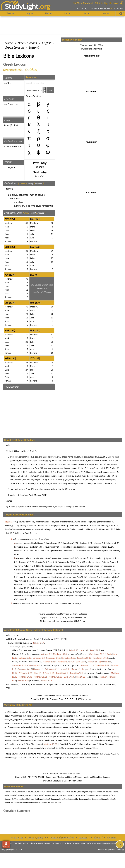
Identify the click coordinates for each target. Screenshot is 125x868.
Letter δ (34, 47)
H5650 (36, 639)
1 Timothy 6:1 (97, 551)
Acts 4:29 (98, 581)
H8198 (63, 639)
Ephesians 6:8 (99, 543)
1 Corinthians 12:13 (70, 543)
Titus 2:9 (108, 551)
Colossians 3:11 (113, 543)
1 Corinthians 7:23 (83, 558)
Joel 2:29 (109, 529)
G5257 (59, 684)
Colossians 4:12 (103, 573)
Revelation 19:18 (52, 547)
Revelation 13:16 (36, 547)
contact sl (84, 837)
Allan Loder (77, 781)
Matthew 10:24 (106, 547)
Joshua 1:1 (26, 584)
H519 (56, 639)
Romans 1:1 (83, 570)
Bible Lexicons (27, 43)
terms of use (16, 837)
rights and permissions (62, 837)
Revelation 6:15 (21, 547)
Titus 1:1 (31, 573)
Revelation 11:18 (22, 588)
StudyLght (22, 6)
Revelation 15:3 (38, 584)
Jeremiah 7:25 (63, 584)
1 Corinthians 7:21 (52, 543)
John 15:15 (45, 551)
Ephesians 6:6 (94, 577)
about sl (98, 837)
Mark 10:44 (75, 596)
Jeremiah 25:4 (77, 584)
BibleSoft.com (79, 621)
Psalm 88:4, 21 (81, 592)
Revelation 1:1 (91, 584)
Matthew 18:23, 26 (48, 603)
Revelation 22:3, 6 (39, 592)
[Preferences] (121, 13)
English (47, 43)
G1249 (22, 684)
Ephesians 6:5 (56, 551)
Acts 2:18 (96, 529)
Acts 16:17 (108, 581)
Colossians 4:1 (84, 551)
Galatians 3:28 (86, 543)
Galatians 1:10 (95, 570)
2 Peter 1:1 (50, 573)
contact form (114, 843)
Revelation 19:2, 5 (22, 592)
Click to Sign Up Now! (107, 3)
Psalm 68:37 (67, 592)
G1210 (14, 125)
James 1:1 (40, 573)
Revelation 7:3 (108, 588)
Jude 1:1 (23, 577)
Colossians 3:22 (70, 551)
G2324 (42, 684)
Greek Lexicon (14, 47)
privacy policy (35, 837)
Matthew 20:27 (62, 596)
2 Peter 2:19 (52, 562)
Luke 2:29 (82, 588)
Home (9, 43)
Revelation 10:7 (104, 584)
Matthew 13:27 (21, 551)
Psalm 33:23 (54, 592)
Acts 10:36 (82, 577)
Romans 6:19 (85, 525)
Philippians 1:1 (108, 570)
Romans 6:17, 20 (27, 562)
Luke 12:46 (34, 551)
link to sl (111, 837)
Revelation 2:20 (94, 588)
